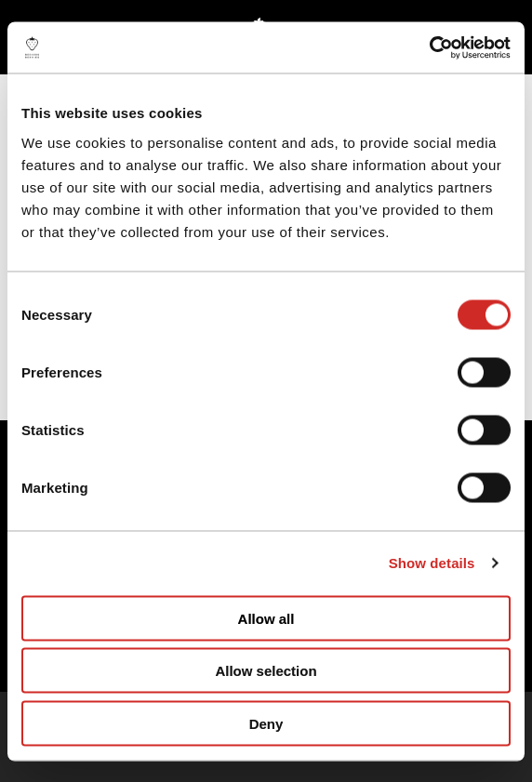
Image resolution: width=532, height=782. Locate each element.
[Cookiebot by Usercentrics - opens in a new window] (429, 47)
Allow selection (266, 671)
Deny (266, 723)
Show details (432, 563)
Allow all (266, 618)
